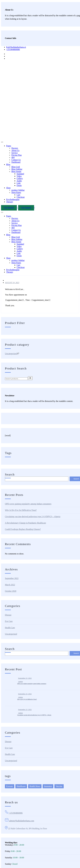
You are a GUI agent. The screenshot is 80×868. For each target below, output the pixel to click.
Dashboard (16, 162)
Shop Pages (16, 192)
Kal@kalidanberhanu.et (16, 47)
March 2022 (10, 585)
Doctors (15, 148)
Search (10, 474)
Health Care (10, 628)
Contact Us (16, 160)
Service (15, 153)
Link (19, 183)
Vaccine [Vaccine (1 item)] (59, 786)
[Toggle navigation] (2, 142)
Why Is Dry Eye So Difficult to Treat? (21, 510)
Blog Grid (16, 167)
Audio (19, 181)
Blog (8, 164)
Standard (20, 174)
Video (19, 176)
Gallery (20, 178)
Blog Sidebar (17, 169)
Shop (8, 188)
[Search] (30, 378)
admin (20, 682)
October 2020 (11, 591)
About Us (15, 150)
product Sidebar (18, 190)
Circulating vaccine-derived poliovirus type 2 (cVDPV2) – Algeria (33, 517)
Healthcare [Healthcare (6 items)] (21, 786)
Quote (19, 185)
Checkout (21, 197)
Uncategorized (11, 634)
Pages (9, 146)
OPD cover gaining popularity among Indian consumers (28, 504)
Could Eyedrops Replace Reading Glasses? (23, 529)
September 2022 (12, 578)
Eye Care (9, 621)
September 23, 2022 (25, 678)
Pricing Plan (17, 155)
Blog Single (16, 171)
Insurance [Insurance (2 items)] (48, 786)
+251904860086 (13, 49)
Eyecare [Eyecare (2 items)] (10, 786)
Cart (18, 195)
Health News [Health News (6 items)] (35, 786)
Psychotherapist (13, 199)
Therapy (10, 202)
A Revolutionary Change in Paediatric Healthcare (25, 523)
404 (13, 157)
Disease (8, 615)
